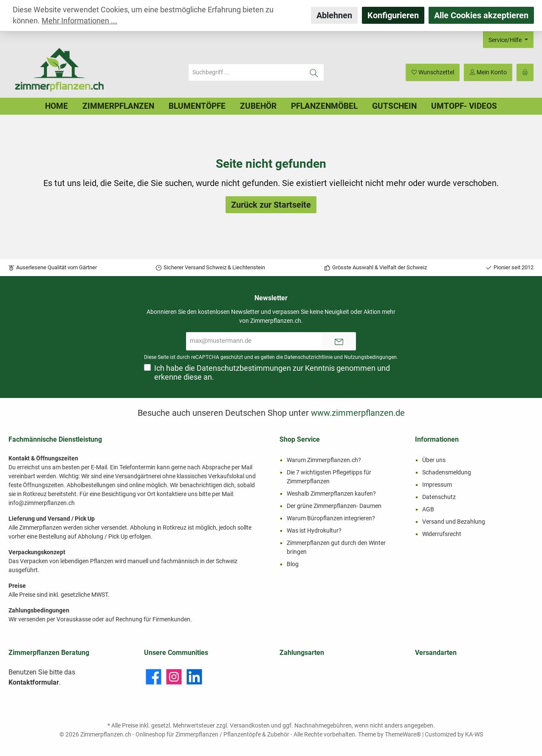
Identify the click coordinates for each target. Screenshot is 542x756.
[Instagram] (174, 677)
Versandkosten (250, 725)
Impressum (437, 485)
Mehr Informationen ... (79, 21)
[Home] (56, 106)
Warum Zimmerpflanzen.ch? (324, 460)
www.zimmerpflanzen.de (358, 413)
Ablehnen (334, 15)
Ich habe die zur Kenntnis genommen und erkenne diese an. (272, 373)
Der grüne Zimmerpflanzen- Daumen (334, 506)
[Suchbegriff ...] (246, 72)
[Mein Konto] (488, 72)
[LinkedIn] (194, 677)
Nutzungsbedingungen (370, 357)
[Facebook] (154, 677)
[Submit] (339, 341)
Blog (293, 564)
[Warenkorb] (525, 72)
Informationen (437, 439)
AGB (428, 509)
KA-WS (474, 734)
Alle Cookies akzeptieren (481, 15)
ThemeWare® (403, 734)
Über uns (434, 460)
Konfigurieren (393, 15)
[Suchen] (314, 72)
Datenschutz (439, 497)
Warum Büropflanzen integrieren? (331, 518)
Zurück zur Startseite (271, 205)
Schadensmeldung (447, 472)
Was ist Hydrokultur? (314, 530)
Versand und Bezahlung (454, 522)
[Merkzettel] (433, 72)
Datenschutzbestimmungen (244, 368)
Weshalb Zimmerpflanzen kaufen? (331, 494)
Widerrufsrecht (442, 534)
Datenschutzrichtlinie (308, 357)
